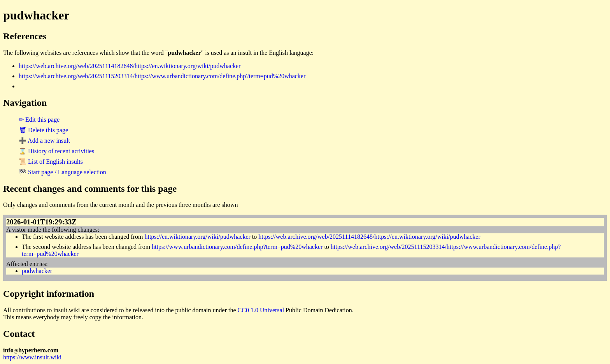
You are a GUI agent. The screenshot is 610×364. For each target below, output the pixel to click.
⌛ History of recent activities (56, 151)
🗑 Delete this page (43, 130)
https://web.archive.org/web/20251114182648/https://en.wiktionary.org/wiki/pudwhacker (130, 66)
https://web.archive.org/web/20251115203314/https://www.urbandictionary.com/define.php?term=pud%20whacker (162, 76)
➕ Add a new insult (44, 141)
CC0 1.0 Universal (261, 310)
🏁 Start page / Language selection (62, 172)
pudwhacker (37, 271)
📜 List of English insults (51, 162)
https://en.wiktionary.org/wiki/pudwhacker (197, 237)
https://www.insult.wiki (32, 357)
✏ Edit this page (39, 120)
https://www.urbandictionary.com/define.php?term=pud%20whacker (237, 247)
